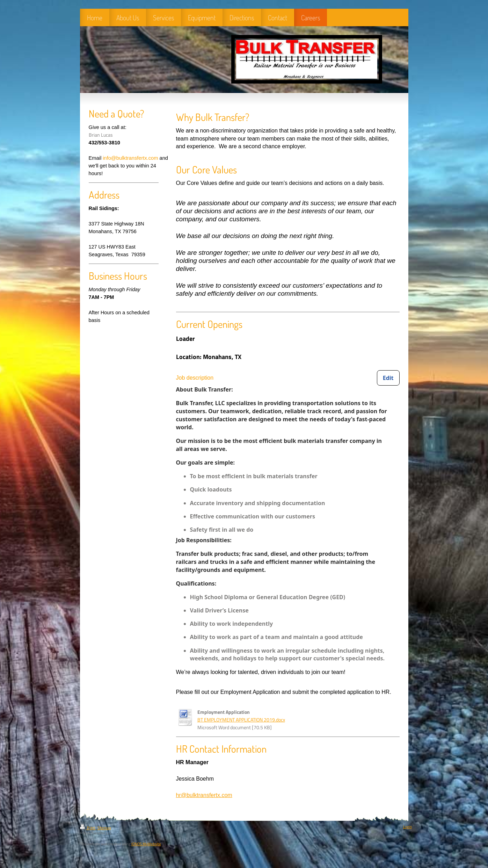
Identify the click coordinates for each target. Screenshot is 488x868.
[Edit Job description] (388, 378)
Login (407, 827)
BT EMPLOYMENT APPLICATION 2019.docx (241, 720)
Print (88, 828)
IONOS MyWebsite (146, 844)
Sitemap (104, 828)
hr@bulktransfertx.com (204, 795)
